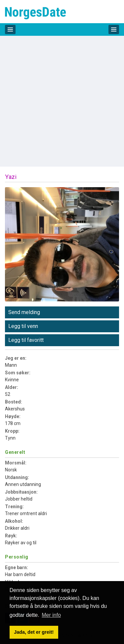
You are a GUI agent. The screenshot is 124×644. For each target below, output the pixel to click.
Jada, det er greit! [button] (34, 632)
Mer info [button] (51, 615)
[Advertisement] (62, 101)
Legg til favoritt (26, 340)
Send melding (24, 312)
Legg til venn (23, 326)
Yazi (11, 177)
